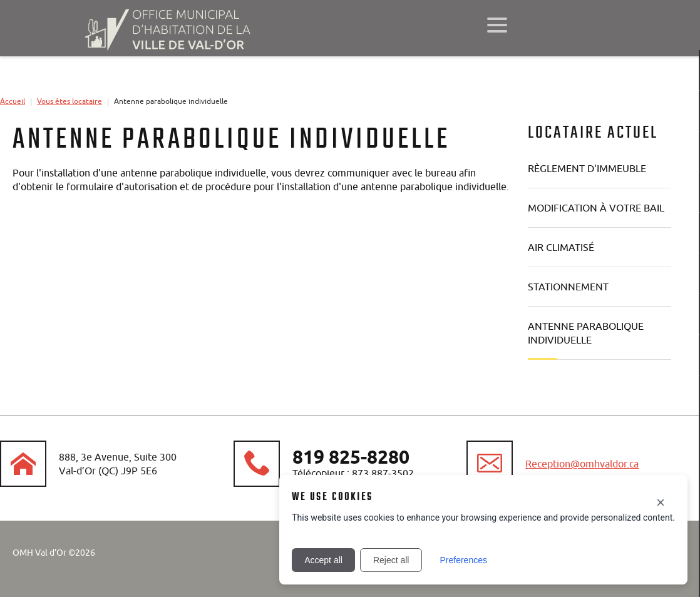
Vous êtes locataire (69, 101)
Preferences (463, 560)
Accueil (13, 101)
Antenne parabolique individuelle (586, 333)
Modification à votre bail (596, 208)
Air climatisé (561, 247)
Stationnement (568, 287)
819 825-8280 (351, 457)
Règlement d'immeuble (587, 168)
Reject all (391, 560)
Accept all (323, 560)
